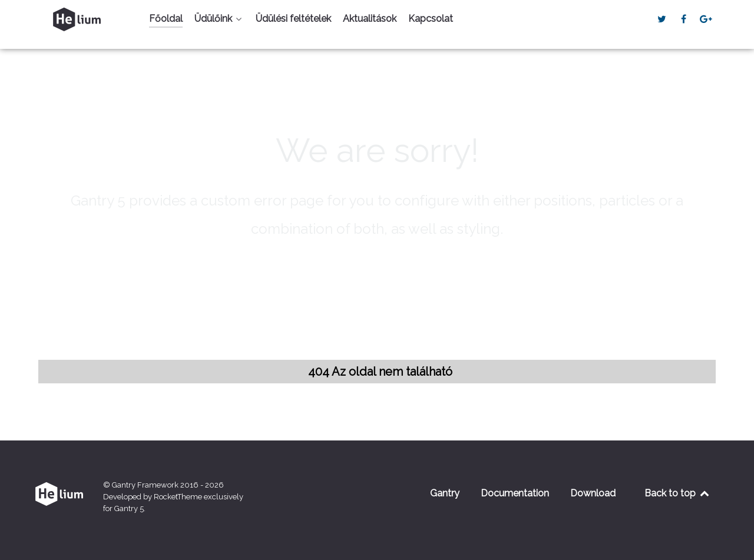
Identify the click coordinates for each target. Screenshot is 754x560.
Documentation (515, 493)
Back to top (677, 493)
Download (593, 493)
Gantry (445, 493)
